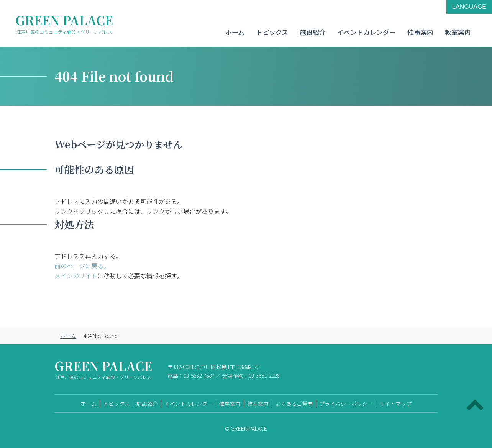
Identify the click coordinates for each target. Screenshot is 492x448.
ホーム (235, 32)
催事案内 (420, 32)
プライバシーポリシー (346, 404)
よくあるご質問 (294, 404)
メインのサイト (76, 276)
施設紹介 (313, 32)
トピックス (272, 32)
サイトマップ (395, 404)
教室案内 (458, 32)
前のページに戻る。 (82, 266)
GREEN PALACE (64, 23)
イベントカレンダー (367, 32)
